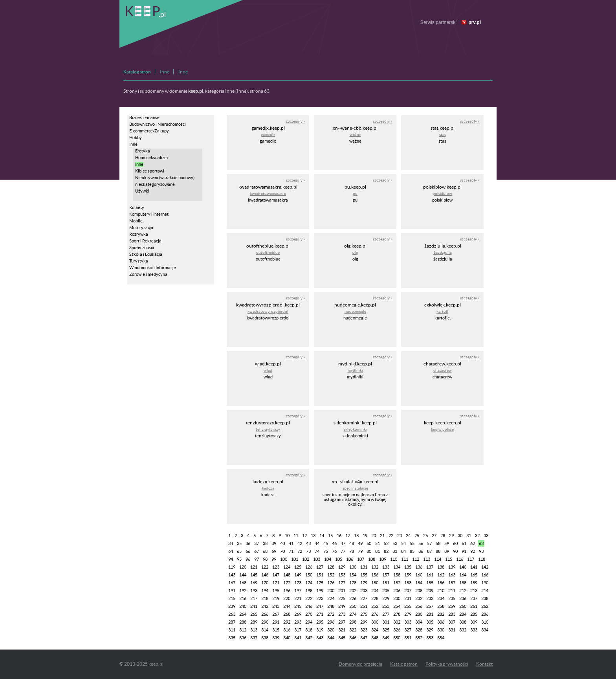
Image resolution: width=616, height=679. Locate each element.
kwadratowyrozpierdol (268, 311)
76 (334, 551)
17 (348, 536)
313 (254, 630)
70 (282, 551)
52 (386, 543)
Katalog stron (137, 72)
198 (309, 591)
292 (287, 622)
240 (243, 606)
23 (400, 536)
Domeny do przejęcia (360, 664)
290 (265, 622)
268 (287, 614)
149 (298, 575)
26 (425, 536)
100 (284, 559)
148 (287, 575)
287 (232, 622)
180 (375, 583)
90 (455, 551)
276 (375, 614)
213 (474, 591)
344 (331, 638)
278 (397, 614)
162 (441, 575)
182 (397, 583)
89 (447, 551)
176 (331, 583)
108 (372, 559)
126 (309, 567)
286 (485, 614)
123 (276, 567)
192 (243, 591)
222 (309, 598)
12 (304, 536)
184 (419, 583)
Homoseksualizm (151, 158)
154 (353, 575)
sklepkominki (355, 429)
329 (430, 630)
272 (331, 614)
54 (403, 543)
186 (441, 583)
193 (254, 591)
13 (313, 536)
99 (274, 559)
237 (474, 598)
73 (308, 551)
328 (419, 630)
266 (265, 614)
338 (265, 638)
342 (309, 638)
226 (353, 598)
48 (352, 543)
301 (386, 622)
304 (419, 622)
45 (326, 543)
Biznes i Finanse (144, 117)
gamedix (268, 135)
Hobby (136, 138)
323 (364, 630)
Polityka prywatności (447, 664)
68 (265, 551)
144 (243, 575)
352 (419, 638)
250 (353, 606)
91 (464, 551)
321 (342, 630)
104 (328, 559)
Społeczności (142, 248)
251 (364, 606)
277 (386, 614)
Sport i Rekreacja (145, 241)
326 (397, 630)
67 (257, 551)
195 (276, 591)
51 (378, 543)
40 (282, 543)
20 (374, 536)
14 (322, 536)
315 (276, 630)
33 (486, 536)
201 (342, 591)
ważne (355, 135)
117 (471, 559)
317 (298, 630)
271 (320, 614)
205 (386, 591)
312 (243, 630)
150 (309, 575)
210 (441, 591)
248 (331, 606)
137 (430, 567)
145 (254, 575)
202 (353, 591)
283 (452, 614)
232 (419, 598)
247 (320, 606)
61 (464, 543)
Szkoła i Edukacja (146, 254)
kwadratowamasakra (268, 194)
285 (474, 614)
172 (287, 583)
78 (352, 551)
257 (430, 606)
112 (416, 559)
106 (350, 559)
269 (298, 614)
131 (364, 567)
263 (232, 614)
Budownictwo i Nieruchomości (158, 124)
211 (452, 591)
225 (342, 598)
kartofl (442, 311)
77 (343, 551)
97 (257, 559)
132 (375, 567)
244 (287, 606)
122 (265, 567)
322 (353, 630)
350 (397, 638)
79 (360, 551)
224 (331, 598)
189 (474, 583)
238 (485, 598)
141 (474, 567)
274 (353, 614)
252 (375, 606)
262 (485, 606)
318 (309, 630)
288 (243, 622)
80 (369, 551)
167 (232, 583)
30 (460, 536)
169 (254, 583)
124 (287, 567)
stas (443, 135)
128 (331, 567)
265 (254, 614)
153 (342, 575)
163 (452, 575)
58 (438, 543)
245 (298, 606)
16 (339, 536)
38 (265, 543)
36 (248, 543)
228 (375, 598)
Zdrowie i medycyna (148, 274)
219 (276, 598)
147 (276, 575)
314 (265, 630)
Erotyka (143, 151)
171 (276, 583)
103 (317, 559)
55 (412, 543)
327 (408, 630)
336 (243, 638)
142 (485, 567)
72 (300, 551)
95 (239, 559)
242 (265, 606)
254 (397, 606)
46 (334, 543)
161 (430, 575)
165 (474, 575)
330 (441, 630)
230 (397, 598)
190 (485, 583)
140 (463, 567)
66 (248, 551)
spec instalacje (355, 488)
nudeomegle (355, 311)
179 (364, 583)
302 (397, 622)
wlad (268, 370)
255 (408, 606)
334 (485, 630)
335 (232, 638)
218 (265, 598)
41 (291, 543)
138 (441, 567)
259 (452, 606)
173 (298, 583)
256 (419, 606)
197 (298, 591)
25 (417, 536)
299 (364, 622)
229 (386, 598)
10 (287, 536)
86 (421, 551)
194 (265, 591)
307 (452, 622)
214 (485, 591)
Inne (165, 72)
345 (342, 638)
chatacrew (443, 370)
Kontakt (484, 664)
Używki (142, 191)
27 (434, 536)
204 (375, 591)
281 (430, 614)
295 (320, 622)
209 (430, 591)
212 (463, 591)
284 (463, 614)
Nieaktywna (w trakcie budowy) (165, 178)
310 (485, 622)
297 (342, 622)
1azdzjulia (443, 252)
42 (300, 543)
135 (408, 567)
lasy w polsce (442, 429)
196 (287, 591)
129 (342, 567)
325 (386, 630)
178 (353, 583)
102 (306, 559)
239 (232, 606)
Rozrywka (139, 234)
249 (342, 606)
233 (430, 598)
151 (320, 575)
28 (443, 536)
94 (231, 559)
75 (326, 551)
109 (383, 559)
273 (342, 614)
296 (331, 622)
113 (427, 559)
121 (254, 567)
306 (441, 622)
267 (276, 614)
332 (463, 630)
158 (397, 575)
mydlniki (355, 370)
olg (355, 252)
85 (412, 551)
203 (364, 591)
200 (331, 591)
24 (408, 536)
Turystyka (139, 261)
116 (460, 559)
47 (343, 543)
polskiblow (442, 194)
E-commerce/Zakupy (149, 131)
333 (474, 630)
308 (463, 622)
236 (463, 598)
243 (276, 606)
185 (430, 583)
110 (394, 559)
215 (232, 598)
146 (265, 575)
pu (355, 194)
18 (356, 536)
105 (339, 559)
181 (386, 583)
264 (243, 614)
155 (364, 575)
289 (254, 622)
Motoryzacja (141, 228)
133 (386, 567)
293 (298, 622)
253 (386, 606)
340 (287, 638)
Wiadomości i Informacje (153, 268)
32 (477, 536)
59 (447, 543)
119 (232, 567)
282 (441, 614)
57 (429, 543)
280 (419, 614)
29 (451, 536)
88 (438, 551)
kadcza (268, 488)
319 (320, 630)
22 (391, 536)
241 (254, 606)
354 (441, 638)
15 (330, 536)
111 (405, 559)
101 (295, 559)
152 (331, 575)
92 (473, 551)
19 (365, 536)
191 (232, 591)
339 (276, 638)
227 (364, 598)
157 (386, 575)
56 (421, 543)
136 (419, 567)
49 (360, 543)
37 (257, 543)
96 (248, 559)
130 (353, 567)
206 (397, 591)
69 (274, 551)
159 (408, 575)
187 (452, 583)
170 (265, 583)
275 (364, 614)
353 (430, 638)
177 (342, 583)
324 (375, 630)
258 (441, 606)
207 (408, 591)
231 (408, 598)
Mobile (136, 221)
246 (309, 606)
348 (375, 638)
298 (353, 622)
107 (361, 559)
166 (485, 575)
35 (239, 543)
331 (452, 630)
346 (353, 638)
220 (287, 598)
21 (382, 536)
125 (298, 567)
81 (378, 551)
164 (463, 575)
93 (481, 551)
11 (296, 536)
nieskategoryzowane (155, 184)
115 (449, 559)
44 (317, 543)
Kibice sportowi (150, 171)
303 (408, 622)
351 (408, 638)
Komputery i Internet (149, 214)
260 (463, 606)
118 (482, 559)
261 (474, 606)
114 (438, 559)
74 (317, 551)
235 (452, 598)
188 (463, 583)
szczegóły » (295, 121)
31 (469, 536)
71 (291, 551)
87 (429, 551)
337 (254, 638)
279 (408, 614)
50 (369, 543)
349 (386, 638)
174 (309, 583)
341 (298, 638)
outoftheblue (268, 252)
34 (231, 543)
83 (395, 551)
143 (232, 575)
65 (239, 551)
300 (375, 622)
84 (403, 551)
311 (232, 630)
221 (298, 598)
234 (441, 598)
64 (231, 551)
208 (419, 591)
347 (364, 638)
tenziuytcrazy (268, 429)
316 (287, 630)
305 (430, 622)
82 (386, 551)
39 (274, 543)
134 (397, 567)
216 (243, 598)
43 (308, 543)
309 (474, 622)
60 (455, 543)
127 (320, 567)
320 (331, 630)
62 (473, 543)
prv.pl (475, 22)
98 (265, 559)
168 (243, 583)
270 (309, 614)
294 (309, 622)
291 (276, 622)
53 (395, 543)
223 (320, 598)
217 (254, 598)
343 (320, 638)
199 (320, 591)
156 (375, 575)
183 (408, 583)
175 (320, 583)
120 (243, 567)
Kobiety (137, 207)
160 (419, 575)
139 (452, 567)
